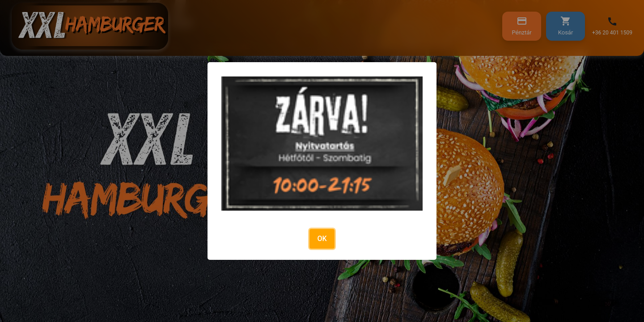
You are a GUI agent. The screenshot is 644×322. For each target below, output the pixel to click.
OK (322, 239)
